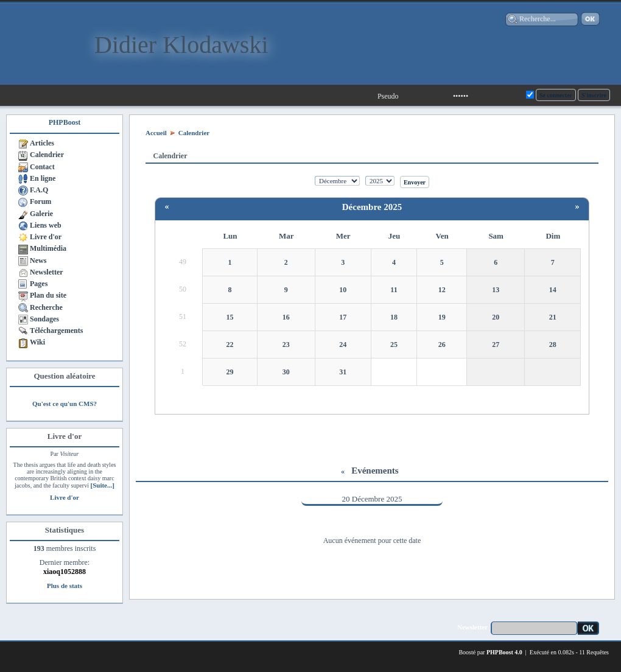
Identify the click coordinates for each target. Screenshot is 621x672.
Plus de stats (65, 586)
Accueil (156, 133)
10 (343, 290)
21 (553, 317)
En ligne (43, 178)
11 (394, 290)
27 (496, 345)
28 (553, 345)
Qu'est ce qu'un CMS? (65, 404)
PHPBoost (65, 122)
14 (553, 290)
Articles (42, 143)
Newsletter (47, 272)
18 (394, 317)
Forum (40, 201)
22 (230, 345)
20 (496, 317)
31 (343, 372)
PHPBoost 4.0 (504, 652)
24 (343, 345)
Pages (39, 284)
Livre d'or (46, 237)
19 (442, 317)
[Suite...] (102, 485)
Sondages (44, 319)
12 (442, 290)
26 (442, 345)
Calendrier (47, 155)
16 (286, 317)
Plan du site (48, 295)
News (38, 261)
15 (230, 317)
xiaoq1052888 (65, 572)
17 (343, 317)
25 (394, 345)
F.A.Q (39, 190)
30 (286, 372)
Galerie (41, 214)
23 (286, 345)
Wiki (37, 342)
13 (496, 290)
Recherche (46, 307)
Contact (42, 167)
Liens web (46, 225)
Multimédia (48, 248)
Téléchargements (56, 331)
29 (230, 372)
